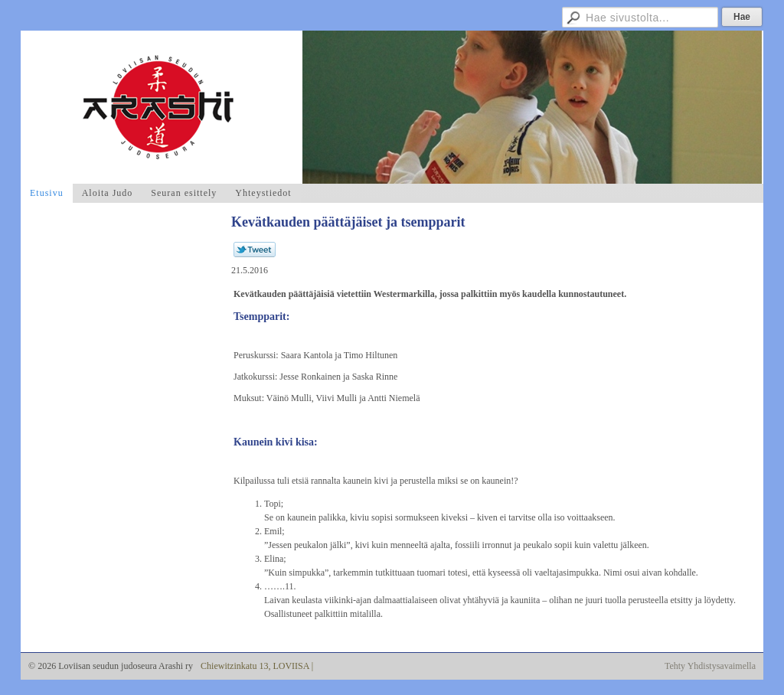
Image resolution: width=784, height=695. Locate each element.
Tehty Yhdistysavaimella (710, 666)
